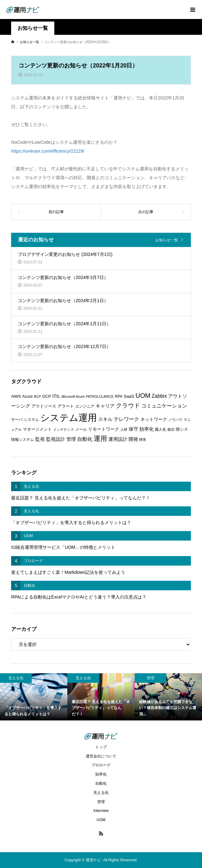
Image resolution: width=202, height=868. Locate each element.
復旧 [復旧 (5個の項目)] (171, 429)
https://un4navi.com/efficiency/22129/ (48, 151)
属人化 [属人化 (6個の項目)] (160, 429)
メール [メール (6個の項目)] (81, 429)
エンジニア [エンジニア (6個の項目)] (85, 406)
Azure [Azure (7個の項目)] (27, 396)
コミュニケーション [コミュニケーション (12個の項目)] (164, 406)
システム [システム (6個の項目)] (31, 420)
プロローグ (101, 765)
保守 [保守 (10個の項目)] (133, 429)
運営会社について (101, 756)
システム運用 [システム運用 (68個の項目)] (69, 418)
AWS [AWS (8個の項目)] (16, 396)
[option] (34, 697)
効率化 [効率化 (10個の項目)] (147, 429)
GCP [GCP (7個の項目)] (47, 396)
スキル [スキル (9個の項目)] (105, 419)
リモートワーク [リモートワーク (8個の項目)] (104, 429)
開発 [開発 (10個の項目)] (133, 439)
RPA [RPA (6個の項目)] (119, 396)
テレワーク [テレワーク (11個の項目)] (126, 419)
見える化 (101, 793)
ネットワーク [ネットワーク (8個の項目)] (154, 419)
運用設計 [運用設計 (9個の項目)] (118, 439)
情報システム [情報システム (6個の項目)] (23, 440)
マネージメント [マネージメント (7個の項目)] (37, 429)
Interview (101, 811)
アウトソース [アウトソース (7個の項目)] (44, 406)
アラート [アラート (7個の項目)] (66, 406)
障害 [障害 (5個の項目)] (143, 440)
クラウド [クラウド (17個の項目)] (128, 405)
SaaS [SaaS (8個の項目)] (129, 396)
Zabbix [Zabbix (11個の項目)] (159, 396)
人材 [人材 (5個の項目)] (124, 429)
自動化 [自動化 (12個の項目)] (85, 439)
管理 (101, 802)
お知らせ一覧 (167, 240)
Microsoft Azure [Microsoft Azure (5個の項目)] (73, 396)
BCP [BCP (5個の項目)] (37, 396)
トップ (101, 747)
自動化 (101, 783)
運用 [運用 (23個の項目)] (100, 438)
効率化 (101, 774)
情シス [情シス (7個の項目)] (182, 429)
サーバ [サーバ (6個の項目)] (17, 420)
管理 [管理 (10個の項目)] (71, 439)
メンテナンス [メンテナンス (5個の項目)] (64, 429)
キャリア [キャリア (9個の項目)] (105, 406)
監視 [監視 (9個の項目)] (40, 439)
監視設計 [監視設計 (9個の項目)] (56, 439)
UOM (101, 820)
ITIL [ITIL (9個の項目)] (56, 396)
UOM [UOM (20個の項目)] (143, 396)
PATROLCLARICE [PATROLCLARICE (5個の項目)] (100, 396)
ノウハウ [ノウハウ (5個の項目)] (175, 420)
